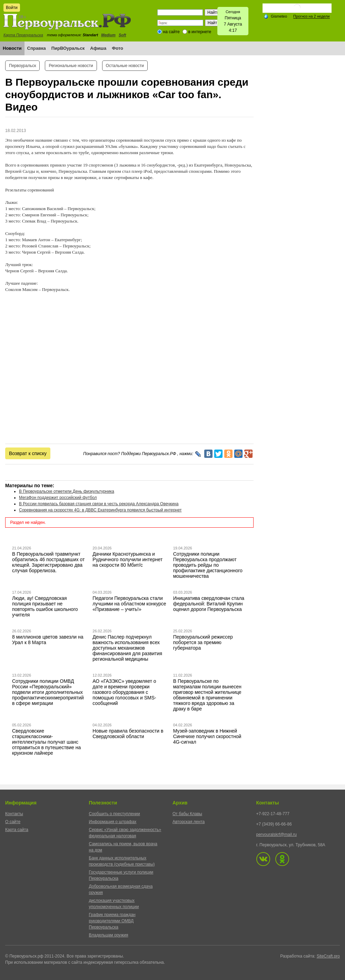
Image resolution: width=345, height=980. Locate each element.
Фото (117, 48)
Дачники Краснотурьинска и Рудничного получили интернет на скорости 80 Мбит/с (127, 559)
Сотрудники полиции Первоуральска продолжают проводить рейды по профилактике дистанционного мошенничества (208, 565)
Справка (37, 48)
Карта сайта (17, 830)
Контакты (14, 814)
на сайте (171, 32)
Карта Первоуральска (23, 35)
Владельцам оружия (109, 935)
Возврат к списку (28, 453)
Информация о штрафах (113, 822)
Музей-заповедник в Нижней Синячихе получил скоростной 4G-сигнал (207, 736)
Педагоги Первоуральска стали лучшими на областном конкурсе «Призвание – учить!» (129, 604)
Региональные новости (71, 66)
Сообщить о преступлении (115, 814)
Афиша (98, 48)
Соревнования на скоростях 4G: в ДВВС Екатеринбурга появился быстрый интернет (100, 510)
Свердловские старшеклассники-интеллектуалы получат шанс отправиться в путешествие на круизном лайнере (46, 742)
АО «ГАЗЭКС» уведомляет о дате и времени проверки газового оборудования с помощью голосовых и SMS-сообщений (124, 692)
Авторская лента (189, 822)
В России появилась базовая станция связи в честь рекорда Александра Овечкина (99, 504)
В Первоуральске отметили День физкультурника (67, 491)
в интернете (200, 32)
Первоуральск (22, 66)
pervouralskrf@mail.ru (277, 835)
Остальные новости (125, 66)
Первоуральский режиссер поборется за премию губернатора (203, 642)
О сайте (13, 822)
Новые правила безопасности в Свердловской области (128, 734)
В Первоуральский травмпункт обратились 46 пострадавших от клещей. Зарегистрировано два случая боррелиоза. (48, 562)
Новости (12, 48)
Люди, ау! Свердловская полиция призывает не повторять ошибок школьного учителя (45, 606)
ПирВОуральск (68, 48)
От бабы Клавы (187, 814)
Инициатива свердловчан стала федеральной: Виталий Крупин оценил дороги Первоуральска (209, 604)
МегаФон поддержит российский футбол (58, 498)
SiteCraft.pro (328, 956)
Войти (12, 8)
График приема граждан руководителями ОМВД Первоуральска (112, 921)
